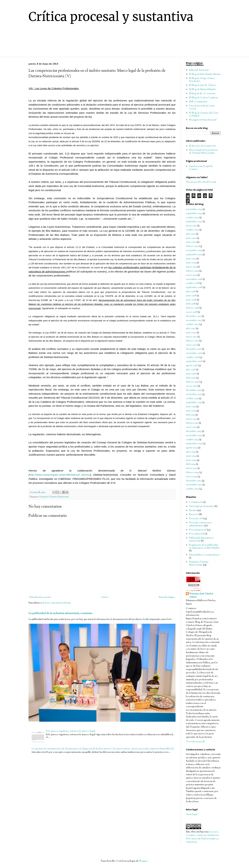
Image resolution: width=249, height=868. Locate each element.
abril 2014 (191, 464)
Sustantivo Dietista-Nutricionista (54, 497)
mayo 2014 (191, 460)
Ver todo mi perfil (195, 742)
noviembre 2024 (194, 209)
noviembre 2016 (194, 353)
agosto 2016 (192, 366)
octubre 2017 (192, 324)
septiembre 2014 (194, 444)
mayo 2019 (191, 263)
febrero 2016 (192, 382)
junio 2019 (191, 259)
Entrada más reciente (40, 597)
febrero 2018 (192, 308)
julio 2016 (191, 370)
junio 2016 (191, 374)
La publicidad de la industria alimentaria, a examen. (61, 613)
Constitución (196, 502)
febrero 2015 (192, 423)
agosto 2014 (192, 448)
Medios (193, 511)
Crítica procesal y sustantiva (111, 17)
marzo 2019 (191, 267)
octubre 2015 (192, 399)
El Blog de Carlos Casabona (203, 98)
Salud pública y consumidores (204, 555)
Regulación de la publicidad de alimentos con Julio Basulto (204, 547)
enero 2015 (191, 427)
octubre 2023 (192, 218)
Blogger (143, 861)
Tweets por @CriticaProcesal (201, 182)
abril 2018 (191, 304)
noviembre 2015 (194, 394)
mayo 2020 (191, 242)
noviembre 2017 (194, 320)
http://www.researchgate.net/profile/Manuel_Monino (60, 475)
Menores (194, 515)
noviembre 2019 (194, 251)
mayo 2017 (191, 333)
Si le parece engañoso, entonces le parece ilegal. (71, 731)
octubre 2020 (192, 230)
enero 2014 (191, 477)
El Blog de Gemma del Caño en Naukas (204, 114)
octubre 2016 (192, 357)
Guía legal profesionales (202, 506)
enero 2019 (191, 275)
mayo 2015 (191, 411)
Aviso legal (192, 814)
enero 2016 (192, 386)
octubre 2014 (192, 440)
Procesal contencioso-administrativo (200, 524)
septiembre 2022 (194, 222)
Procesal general (198, 530)
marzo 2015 (191, 419)
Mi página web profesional (203, 120)
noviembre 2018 (194, 279)
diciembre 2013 (194, 481)
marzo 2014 (191, 468)
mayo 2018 (191, 300)
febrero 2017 (192, 341)
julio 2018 (191, 292)
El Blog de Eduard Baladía (202, 89)
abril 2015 (190, 415)
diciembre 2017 (194, 316)
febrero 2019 (192, 271)
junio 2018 (191, 296)
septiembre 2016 (194, 361)
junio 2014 (191, 456)
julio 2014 (191, 452)
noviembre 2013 (194, 485)
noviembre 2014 (194, 436)
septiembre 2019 (194, 255)
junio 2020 (191, 238)
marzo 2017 (191, 337)
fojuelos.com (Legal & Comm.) (201, 168)
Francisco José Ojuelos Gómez (201, 596)
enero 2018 (192, 312)
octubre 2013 (192, 489)
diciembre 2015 (193, 390)
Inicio (105, 597)
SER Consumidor (198, 102)
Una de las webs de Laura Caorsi (202, 107)
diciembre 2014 (194, 431)
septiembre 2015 (194, 403)
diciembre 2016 (194, 349)
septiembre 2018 (194, 287)
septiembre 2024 (194, 214)
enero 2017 (191, 345)
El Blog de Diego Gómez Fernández (202, 80)
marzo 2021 (191, 226)
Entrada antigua (167, 597)
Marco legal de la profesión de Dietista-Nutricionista (203, 152)
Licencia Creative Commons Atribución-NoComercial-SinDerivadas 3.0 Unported (203, 837)
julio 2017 (191, 329)
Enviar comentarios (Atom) (57, 603)
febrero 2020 (192, 246)
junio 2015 (191, 407)
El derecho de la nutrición (202, 146)
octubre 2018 (192, 283)
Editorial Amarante (199, 70)
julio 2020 (191, 234)
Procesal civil (196, 519)
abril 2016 (191, 378)
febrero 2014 (192, 473)
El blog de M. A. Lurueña (202, 94)
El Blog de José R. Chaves (202, 85)
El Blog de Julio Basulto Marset (205, 74)
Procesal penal (197, 534)
